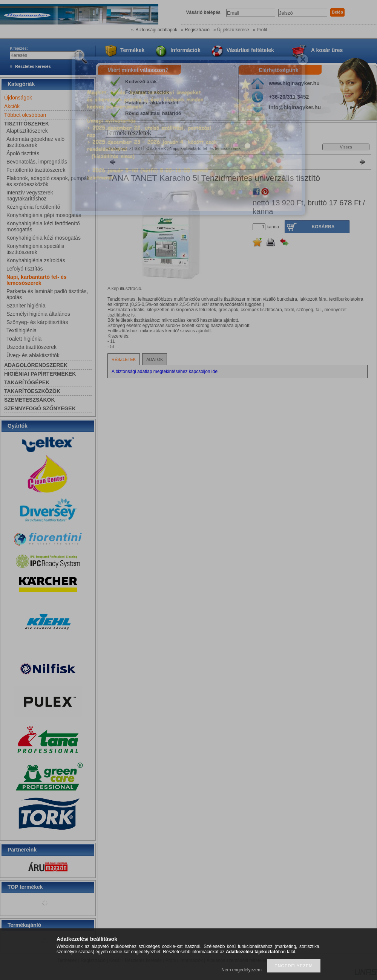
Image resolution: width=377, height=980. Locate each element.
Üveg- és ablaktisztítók (33, 355)
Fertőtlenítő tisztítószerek (36, 170)
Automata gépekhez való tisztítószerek (35, 142)
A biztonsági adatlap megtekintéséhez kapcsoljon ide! (165, 372)
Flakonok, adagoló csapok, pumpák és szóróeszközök (48, 181)
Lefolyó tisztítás (25, 269)
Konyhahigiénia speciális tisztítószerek (35, 249)
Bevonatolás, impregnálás (37, 162)
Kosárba (323, 227)
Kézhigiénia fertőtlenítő (33, 207)
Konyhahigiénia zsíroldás (36, 260)
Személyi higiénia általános (38, 314)
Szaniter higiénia (26, 306)
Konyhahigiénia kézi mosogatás (44, 238)
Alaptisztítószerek (27, 131)
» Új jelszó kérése (231, 30)
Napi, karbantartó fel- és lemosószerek (37, 280)
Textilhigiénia (21, 330)
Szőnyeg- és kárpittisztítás (37, 322)
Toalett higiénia (24, 339)
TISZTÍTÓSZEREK (149, 148)
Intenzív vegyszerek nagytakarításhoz (30, 196)
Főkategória (116, 148)
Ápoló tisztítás (23, 153)
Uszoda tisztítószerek (31, 347)
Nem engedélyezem (241, 970)
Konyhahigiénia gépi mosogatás (44, 215)
